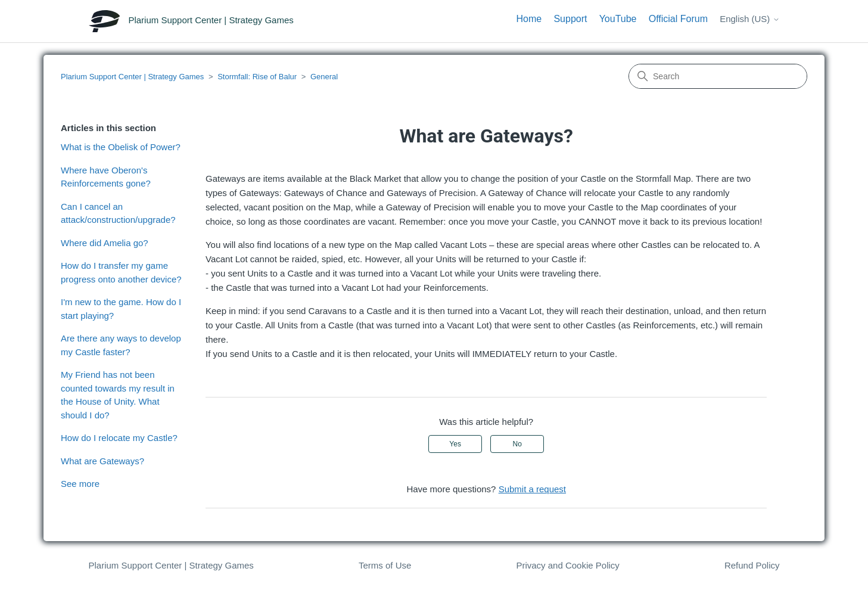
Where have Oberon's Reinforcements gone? (106, 177)
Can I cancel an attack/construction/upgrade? (118, 213)
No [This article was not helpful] (517, 444)
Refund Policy (752, 565)
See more (80, 484)
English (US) (749, 19)
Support (570, 19)
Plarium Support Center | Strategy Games (132, 77)
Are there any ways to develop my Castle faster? (121, 345)
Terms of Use (385, 565)
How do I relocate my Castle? (119, 438)
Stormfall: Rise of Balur (257, 77)
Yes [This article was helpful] (455, 444)
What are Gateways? (102, 461)
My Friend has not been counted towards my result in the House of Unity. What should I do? (118, 395)
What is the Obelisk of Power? (121, 147)
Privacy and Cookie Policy (567, 565)
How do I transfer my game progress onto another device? (121, 272)
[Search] (718, 76)
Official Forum (678, 19)
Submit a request (532, 489)
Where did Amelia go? (105, 243)
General (324, 77)
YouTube (618, 19)
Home (529, 19)
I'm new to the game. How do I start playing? (121, 309)
